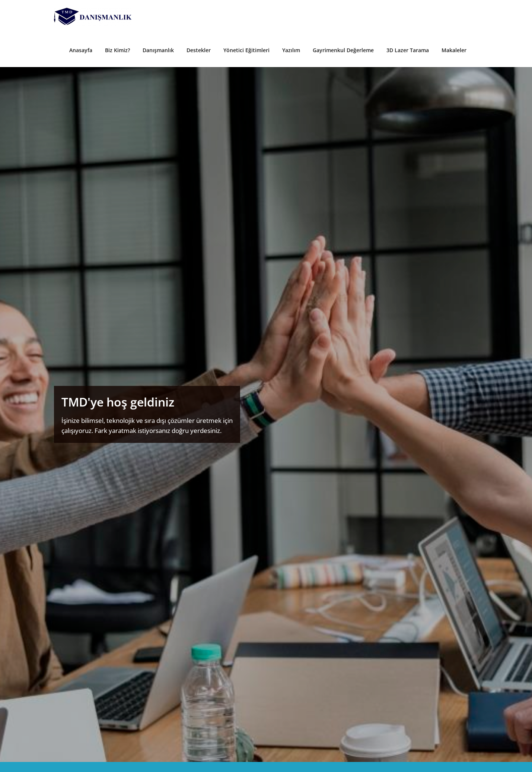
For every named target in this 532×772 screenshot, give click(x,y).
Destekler (199, 50)
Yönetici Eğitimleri (246, 50)
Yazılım (291, 50)
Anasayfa (81, 50)
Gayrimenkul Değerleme (343, 50)
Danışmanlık (158, 50)
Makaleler (454, 50)
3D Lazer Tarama (408, 50)
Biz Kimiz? (117, 50)
